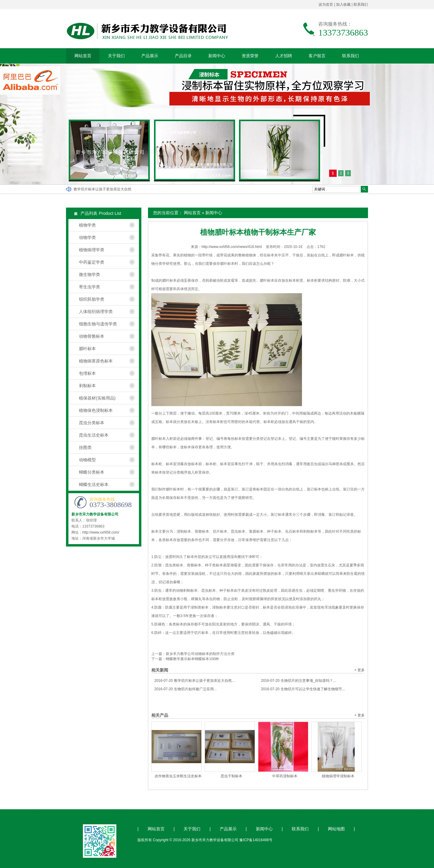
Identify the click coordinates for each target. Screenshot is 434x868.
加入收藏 (343, 5)
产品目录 (183, 56)
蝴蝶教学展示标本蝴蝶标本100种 (192, 659)
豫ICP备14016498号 (256, 840)
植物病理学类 (92, 250)
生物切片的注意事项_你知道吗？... (299, 681)
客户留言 (317, 56)
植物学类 (87, 225)
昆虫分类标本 (92, 423)
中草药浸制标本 (285, 776)
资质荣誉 (250, 56)
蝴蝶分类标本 (92, 472)
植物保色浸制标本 (96, 410)
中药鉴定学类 (92, 262)
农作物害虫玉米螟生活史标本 (178, 776)
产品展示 (150, 56)
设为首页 (326, 5)
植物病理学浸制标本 (338, 776)
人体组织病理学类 (96, 312)
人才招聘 (284, 56)
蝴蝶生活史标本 (94, 484)
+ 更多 (360, 670)
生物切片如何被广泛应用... (186, 689)
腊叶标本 (87, 349)
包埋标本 (87, 373)
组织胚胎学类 (92, 299)
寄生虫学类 (90, 287)
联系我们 (361, 5)
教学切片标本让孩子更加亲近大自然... (195, 681)
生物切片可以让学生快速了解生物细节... (303, 689)
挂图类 (85, 447)
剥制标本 (87, 386)
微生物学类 (90, 274)
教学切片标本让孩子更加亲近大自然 (102, 189)
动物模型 (87, 460)
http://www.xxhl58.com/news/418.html (232, 247)
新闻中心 (217, 56)
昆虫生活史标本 (94, 435)
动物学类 (87, 237)
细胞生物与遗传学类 (98, 324)
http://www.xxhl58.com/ (101, 532)
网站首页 (83, 56)
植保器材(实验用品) (97, 398)
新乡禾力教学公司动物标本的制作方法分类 (200, 654)
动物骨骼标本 (92, 336)
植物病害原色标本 (96, 361)
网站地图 (336, 829)
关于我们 (116, 56)
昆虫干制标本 (231, 776)
